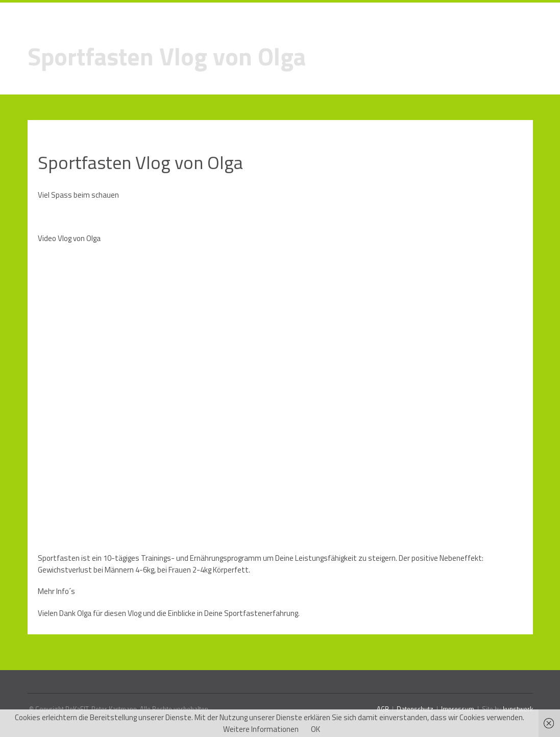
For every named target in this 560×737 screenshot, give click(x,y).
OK (315, 729)
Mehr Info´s (56, 591)
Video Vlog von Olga (69, 238)
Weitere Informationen (261, 729)
